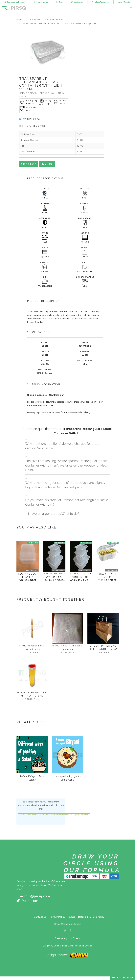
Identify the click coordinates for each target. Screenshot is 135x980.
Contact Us (77, 2)
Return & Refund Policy (91, 917)
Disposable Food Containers (47, 20)
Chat (59, 2)
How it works (41, 2)
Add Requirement (123, 977)
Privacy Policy (57, 917)
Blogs (72, 917)
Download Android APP (15, 2)
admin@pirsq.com (100, 2)
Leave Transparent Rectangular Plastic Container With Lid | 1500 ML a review (54, 815)
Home (19, 20)
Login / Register (124, 2)
